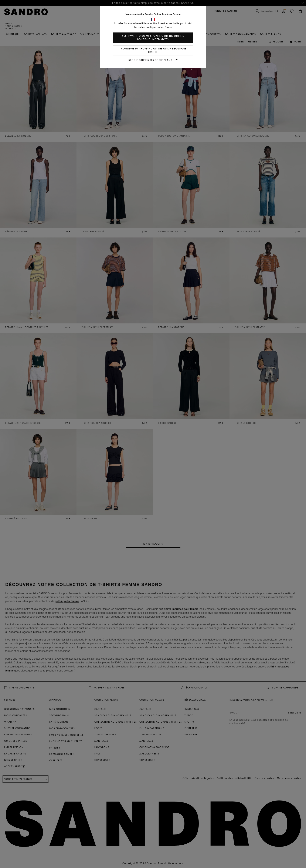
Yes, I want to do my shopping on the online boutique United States (153, 38)
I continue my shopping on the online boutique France (153, 50)
